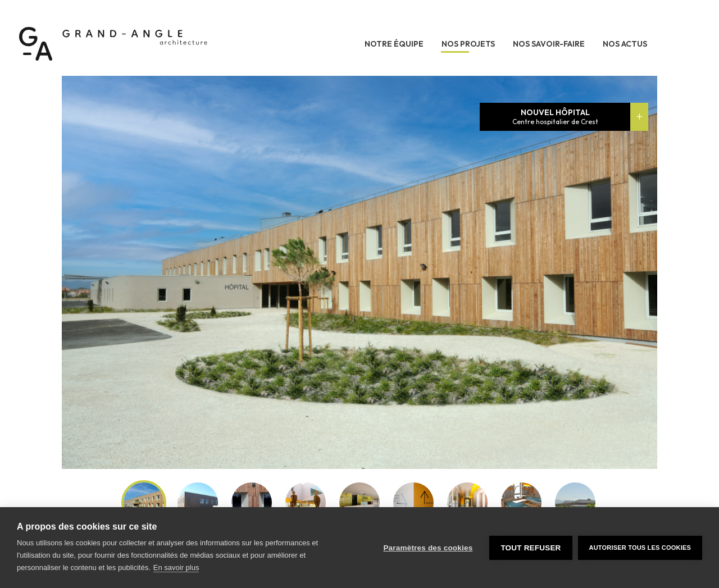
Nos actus (625, 44)
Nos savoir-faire (549, 44)
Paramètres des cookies (428, 548)
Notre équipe (394, 44)
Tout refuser (531, 548)
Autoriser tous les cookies (640, 548)
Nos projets (468, 44)
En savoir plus (176, 568)
